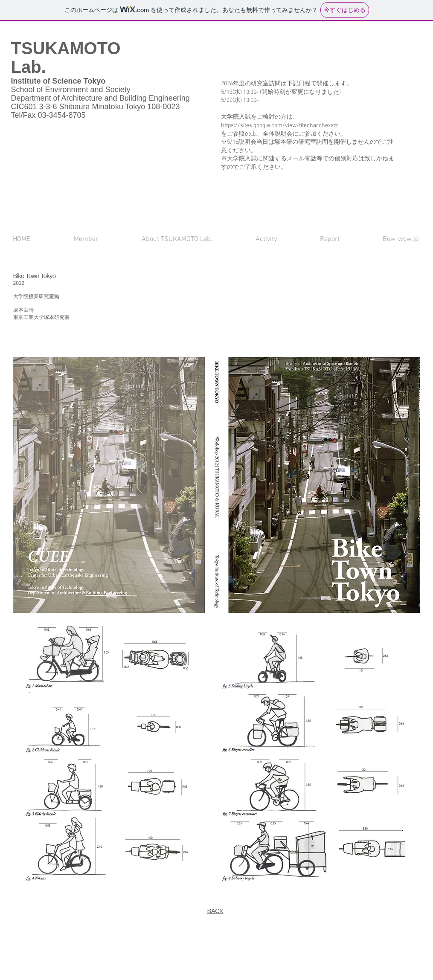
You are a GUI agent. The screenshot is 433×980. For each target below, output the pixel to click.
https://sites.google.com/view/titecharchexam (280, 126)
